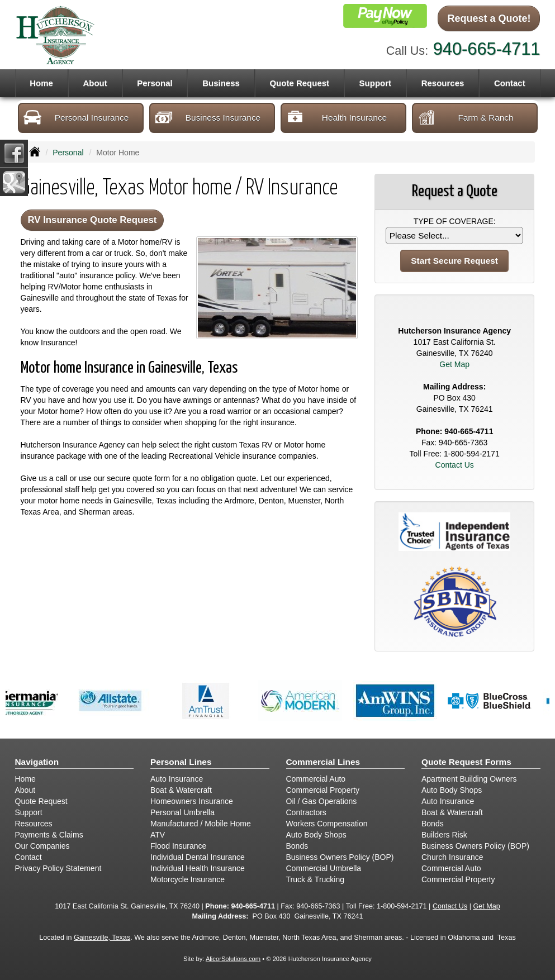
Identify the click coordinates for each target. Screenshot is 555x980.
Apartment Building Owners (469, 779)
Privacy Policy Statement (58, 868)
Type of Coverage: (455, 221)
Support (29, 812)
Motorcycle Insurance (188, 879)
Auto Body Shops (316, 835)
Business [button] (221, 83)
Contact (510, 83)
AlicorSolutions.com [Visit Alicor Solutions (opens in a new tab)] (233, 959)
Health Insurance (337, 117)
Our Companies (42, 846)
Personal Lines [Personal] (181, 762)
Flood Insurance (178, 846)
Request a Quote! (489, 18)
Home (41, 83)
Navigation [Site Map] (37, 762)
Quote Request (41, 801)
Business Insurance (208, 117)
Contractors (306, 812)
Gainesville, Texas (102, 938)
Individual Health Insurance (198, 868)
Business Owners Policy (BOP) (340, 857)
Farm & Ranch (466, 117)
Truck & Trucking (316, 879)
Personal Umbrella (182, 812)
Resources (34, 824)
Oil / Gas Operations (322, 801)
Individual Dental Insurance (198, 857)
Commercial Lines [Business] (323, 762)
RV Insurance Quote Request (92, 220)
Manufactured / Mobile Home (201, 824)
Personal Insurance (76, 117)
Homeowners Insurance (192, 801)
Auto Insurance (177, 779)
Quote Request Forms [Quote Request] (466, 762)
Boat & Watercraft (181, 790)
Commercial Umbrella (324, 868)
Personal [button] (155, 83)
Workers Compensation (327, 824)
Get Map (454, 364)
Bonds (297, 846)
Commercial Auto (316, 779)
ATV (158, 835)
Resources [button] (443, 83)
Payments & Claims (49, 835)
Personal (68, 153)
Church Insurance (452, 857)
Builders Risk (444, 835)
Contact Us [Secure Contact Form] (455, 465)
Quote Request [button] (299, 83)
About (95, 83)
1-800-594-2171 (472, 454)
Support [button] (376, 83)
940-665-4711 (487, 49)
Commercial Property (323, 790)
